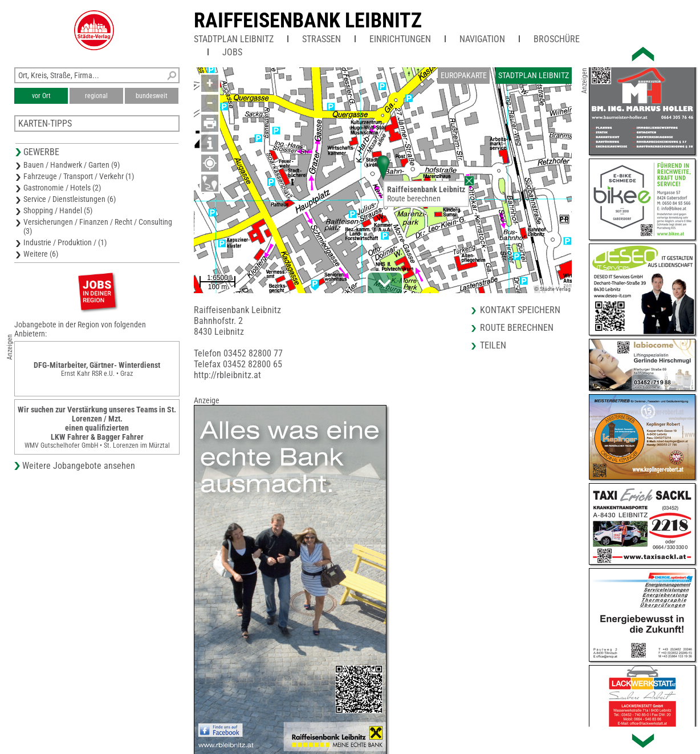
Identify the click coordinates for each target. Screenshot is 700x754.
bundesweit (152, 96)
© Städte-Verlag (552, 289)
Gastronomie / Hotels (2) (62, 188)
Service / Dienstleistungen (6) (70, 199)
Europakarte (464, 75)
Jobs (232, 52)
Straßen (321, 39)
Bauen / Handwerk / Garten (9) (72, 165)
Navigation (482, 39)
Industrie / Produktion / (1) (65, 242)
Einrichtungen (400, 39)
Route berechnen (414, 198)
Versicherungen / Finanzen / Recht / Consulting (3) (98, 226)
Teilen (493, 345)
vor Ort (41, 96)
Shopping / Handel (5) (58, 210)
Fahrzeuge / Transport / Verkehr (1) (79, 176)
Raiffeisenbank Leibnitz (308, 21)
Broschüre (557, 39)
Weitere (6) (41, 254)
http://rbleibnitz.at (227, 375)
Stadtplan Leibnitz (234, 39)
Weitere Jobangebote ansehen (79, 466)
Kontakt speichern (520, 310)
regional (96, 96)
